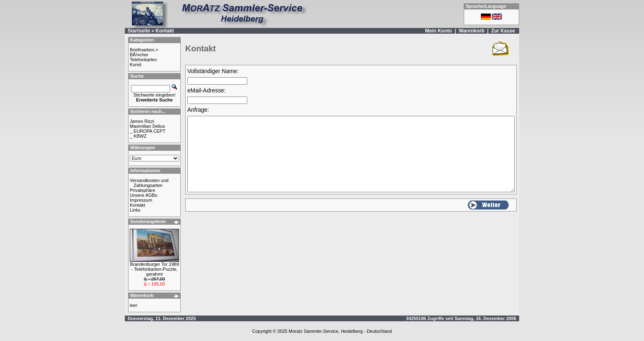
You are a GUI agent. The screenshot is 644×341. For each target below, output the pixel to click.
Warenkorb (471, 31)
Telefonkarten (143, 60)
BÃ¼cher (139, 55)
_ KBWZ (138, 136)
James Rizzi (142, 121)
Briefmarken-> (144, 50)
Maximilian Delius (147, 126)
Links (135, 210)
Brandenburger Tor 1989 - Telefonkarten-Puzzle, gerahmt (154, 269)
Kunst (136, 65)
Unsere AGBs (144, 195)
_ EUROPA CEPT (148, 131)
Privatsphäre (143, 190)
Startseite (139, 31)
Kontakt (165, 31)
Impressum (141, 200)
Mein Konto (438, 31)
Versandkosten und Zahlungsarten (149, 183)
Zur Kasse (503, 31)
